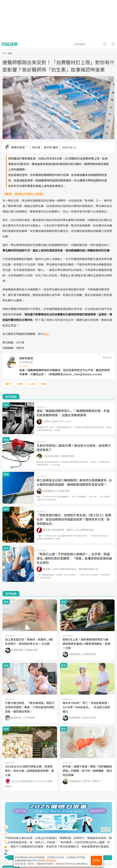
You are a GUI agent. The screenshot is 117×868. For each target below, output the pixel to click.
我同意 (96, 861)
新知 (10, 53)
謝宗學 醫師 (51, 147)
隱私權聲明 (50, 861)
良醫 (4, 53)
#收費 (19, 384)
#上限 (31, 384)
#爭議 (43, 384)
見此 (46, 334)
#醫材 (7, 384)
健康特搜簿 (18, 147)
